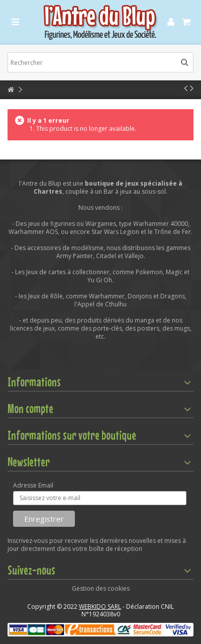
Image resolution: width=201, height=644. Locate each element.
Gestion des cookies (101, 588)
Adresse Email (33, 486)
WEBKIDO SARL (100, 607)
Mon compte (30, 409)
